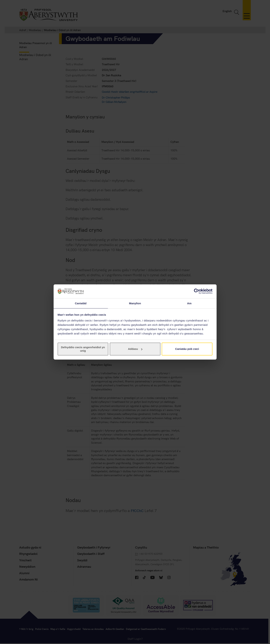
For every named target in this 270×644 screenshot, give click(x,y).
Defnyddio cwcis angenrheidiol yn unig (83, 349)
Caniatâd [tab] (81, 303)
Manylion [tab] (135, 303)
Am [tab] (189, 303)
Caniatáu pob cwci (187, 349)
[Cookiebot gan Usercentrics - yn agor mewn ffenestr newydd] (197, 291)
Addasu (135, 349)
